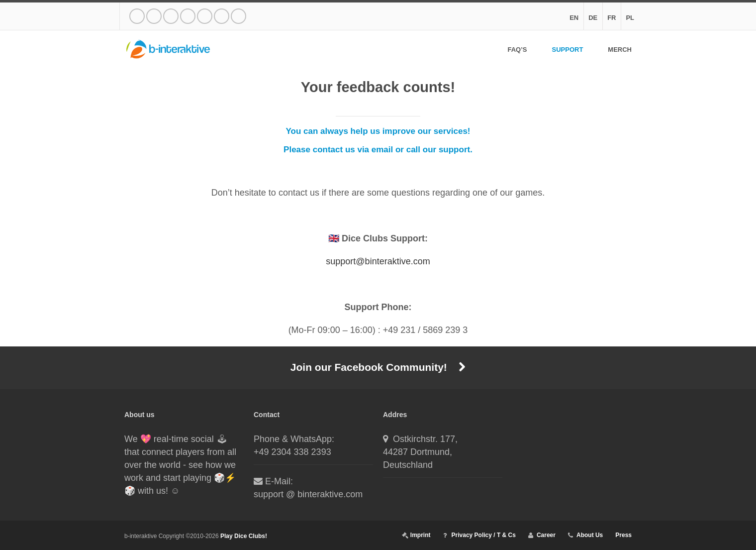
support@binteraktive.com (378, 261)
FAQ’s (517, 50)
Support (567, 50)
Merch (620, 50)
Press (623, 535)
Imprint (421, 535)
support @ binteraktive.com (308, 494)
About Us (590, 535)
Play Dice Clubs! (244, 536)
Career (546, 535)
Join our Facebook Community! (378, 367)
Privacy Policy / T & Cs (484, 535)
